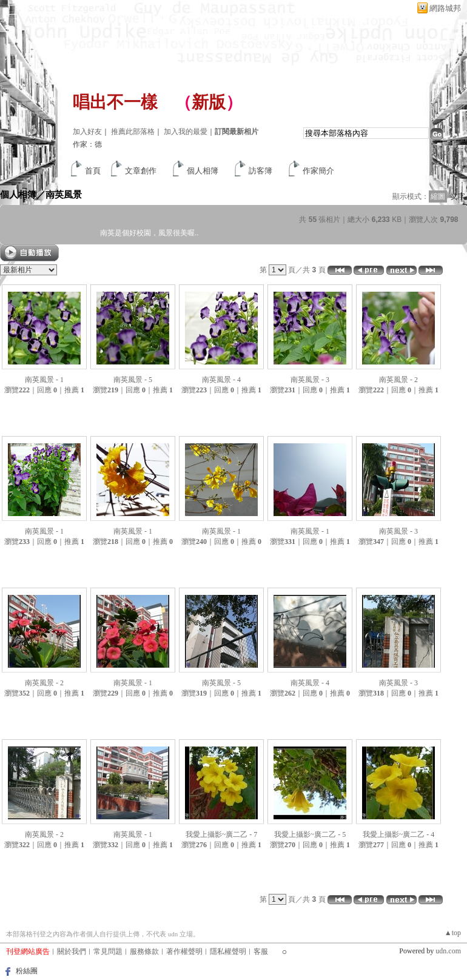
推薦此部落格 (133, 132)
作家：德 (87, 144)
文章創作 (141, 171)
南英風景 (64, 194)
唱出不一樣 (115, 102)
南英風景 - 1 (44, 380)
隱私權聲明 (228, 951)
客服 (261, 951)
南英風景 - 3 (310, 380)
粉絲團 (27, 971)
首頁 (93, 171)
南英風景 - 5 (133, 380)
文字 (458, 196)
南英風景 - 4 (221, 380)
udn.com (448, 951)
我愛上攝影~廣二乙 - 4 (399, 834)
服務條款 (144, 951)
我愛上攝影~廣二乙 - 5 (310, 834)
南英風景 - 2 (398, 380)
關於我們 (72, 951)
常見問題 (108, 951)
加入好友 (87, 132)
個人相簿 (203, 171)
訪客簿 (260, 171)
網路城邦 (445, 8)
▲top (453, 933)
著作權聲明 (184, 951)
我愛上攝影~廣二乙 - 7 (222, 834)
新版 (209, 102)
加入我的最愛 (186, 132)
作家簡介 (318, 171)
